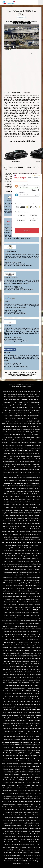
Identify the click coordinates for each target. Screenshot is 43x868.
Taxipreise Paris (8, 497)
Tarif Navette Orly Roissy (17, 648)
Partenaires (16, 863)
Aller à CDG (27, 459)
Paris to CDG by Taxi (12, 653)
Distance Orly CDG (25, 472)
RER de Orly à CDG (10, 464)
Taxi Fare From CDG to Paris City (25, 588)
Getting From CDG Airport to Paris (22, 855)
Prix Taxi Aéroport (27, 602)
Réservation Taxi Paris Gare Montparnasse (17, 739)
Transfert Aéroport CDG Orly (12, 810)
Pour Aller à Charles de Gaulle (22, 440)
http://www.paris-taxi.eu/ (20, 367)
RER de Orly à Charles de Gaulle (30, 408)
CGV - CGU (16, 387)
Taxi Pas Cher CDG (16, 780)
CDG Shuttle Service (18, 680)
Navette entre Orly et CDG (32, 586)
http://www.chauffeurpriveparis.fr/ (23, 290)
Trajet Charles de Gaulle (15, 459)
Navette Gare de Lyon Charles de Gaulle (27, 537)
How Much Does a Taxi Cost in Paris (16, 518)
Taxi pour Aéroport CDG (15, 793)
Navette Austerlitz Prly (25, 607)
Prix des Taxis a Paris (23, 731)
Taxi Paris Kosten (28, 505)
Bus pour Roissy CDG (25, 567)
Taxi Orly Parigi (35, 691)
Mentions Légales (26, 387)
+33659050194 (17, 310)
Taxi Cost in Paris (22, 642)
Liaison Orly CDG (23, 618)
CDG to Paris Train (17, 424)
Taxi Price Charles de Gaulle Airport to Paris (18, 556)
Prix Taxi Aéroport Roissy (11, 831)
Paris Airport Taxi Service (18, 807)
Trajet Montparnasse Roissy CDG (29, 461)
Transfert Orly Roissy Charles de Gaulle (28, 734)
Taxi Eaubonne (35, 661)
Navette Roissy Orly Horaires (30, 591)
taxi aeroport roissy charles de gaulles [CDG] (16, 391)
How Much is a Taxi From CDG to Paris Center (22, 847)
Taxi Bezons (35, 731)
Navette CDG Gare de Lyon (23, 526)
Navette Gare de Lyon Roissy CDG (29, 737)
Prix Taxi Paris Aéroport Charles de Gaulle (26, 623)
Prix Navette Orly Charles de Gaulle (27, 667)
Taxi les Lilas (26, 559)
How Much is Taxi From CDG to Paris (19, 532)
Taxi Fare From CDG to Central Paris (14, 577)
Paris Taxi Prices (14, 542)
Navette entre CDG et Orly (26, 645)
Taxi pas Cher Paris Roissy (21, 801)
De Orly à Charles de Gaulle (16, 456)
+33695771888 (17, 363)
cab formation (25, 863)
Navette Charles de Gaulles (30, 480)
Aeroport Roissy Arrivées (26, 467)
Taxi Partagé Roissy (10, 772)
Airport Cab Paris (14, 774)
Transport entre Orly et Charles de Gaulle (16, 669)
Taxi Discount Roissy (34, 807)
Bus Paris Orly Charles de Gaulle (28, 418)
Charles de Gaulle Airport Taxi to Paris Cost (23, 672)
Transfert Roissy (35, 801)
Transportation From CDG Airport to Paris (16, 836)
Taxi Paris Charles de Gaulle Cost (27, 621)
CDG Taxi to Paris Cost (23, 596)
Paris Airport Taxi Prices (10, 729)
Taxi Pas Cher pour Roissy (31, 780)
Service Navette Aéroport (14, 583)
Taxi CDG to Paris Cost (21, 594)
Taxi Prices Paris (8, 594)
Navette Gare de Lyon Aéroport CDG (15, 631)
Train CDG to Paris (31, 405)
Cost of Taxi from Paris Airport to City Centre (17, 626)
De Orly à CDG (11, 621)
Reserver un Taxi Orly (11, 812)
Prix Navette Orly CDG (23, 561)
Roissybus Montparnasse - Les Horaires (22, 397)
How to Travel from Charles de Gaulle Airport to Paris (19, 410)
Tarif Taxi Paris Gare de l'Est (16, 712)
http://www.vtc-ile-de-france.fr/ (22, 266)
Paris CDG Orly (27, 432)
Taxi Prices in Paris (15, 602)
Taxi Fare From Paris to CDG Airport (16, 696)
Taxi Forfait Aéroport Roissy (22, 664)
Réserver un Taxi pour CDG (31, 793)
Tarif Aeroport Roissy (16, 586)
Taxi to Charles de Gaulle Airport (13, 756)
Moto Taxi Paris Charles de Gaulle (30, 828)
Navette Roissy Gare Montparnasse (28, 575)
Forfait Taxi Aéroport (9, 596)
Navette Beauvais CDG (11, 540)
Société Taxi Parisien (9, 650)
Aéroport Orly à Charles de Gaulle (14, 421)
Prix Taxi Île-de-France (27, 653)
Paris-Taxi (7, 352)
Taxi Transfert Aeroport (32, 723)
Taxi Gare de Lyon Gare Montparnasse (22, 677)
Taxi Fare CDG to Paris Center (31, 553)
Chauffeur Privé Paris (11, 277)
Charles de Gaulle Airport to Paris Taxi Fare (21, 502)
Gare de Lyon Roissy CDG (12, 483)
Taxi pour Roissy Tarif (25, 783)
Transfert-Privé (9, 224)
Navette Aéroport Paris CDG (20, 691)
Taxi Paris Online (22, 772)
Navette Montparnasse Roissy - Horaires (23, 426)
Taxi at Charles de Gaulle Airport (30, 629)
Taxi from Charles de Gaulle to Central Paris (17, 451)
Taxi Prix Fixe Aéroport (27, 675)
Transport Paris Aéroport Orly (12, 693)
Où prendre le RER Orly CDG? (21, 402)
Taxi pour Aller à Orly (15, 826)
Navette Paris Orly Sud (33, 648)
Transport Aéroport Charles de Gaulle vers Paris (18, 634)
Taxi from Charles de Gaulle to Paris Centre (24, 488)
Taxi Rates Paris (28, 521)
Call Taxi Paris (15, 675)
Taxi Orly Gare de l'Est (10, 737)
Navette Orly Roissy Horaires (20, 513)
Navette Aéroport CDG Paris (31, 693)
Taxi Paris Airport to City (20, 704)
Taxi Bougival (13, 645)
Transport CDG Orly (9, 734)
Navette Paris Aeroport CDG (21, 718)
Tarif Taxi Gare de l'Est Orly (25, 777)
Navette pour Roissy (26, 742)
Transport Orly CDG (16, 753)
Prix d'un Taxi (16, 553)
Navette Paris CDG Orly (15, 580)
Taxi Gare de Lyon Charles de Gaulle (19, 702)
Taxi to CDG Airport (16, 745)
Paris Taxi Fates (35, 513)
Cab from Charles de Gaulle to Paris (22, 604)
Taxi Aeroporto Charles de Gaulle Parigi (26, 861)
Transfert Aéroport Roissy (28, 774)
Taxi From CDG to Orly (16, 823)
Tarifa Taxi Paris (8, 537)
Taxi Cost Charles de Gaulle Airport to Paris (26, 534)
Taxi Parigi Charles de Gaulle (30, 810)
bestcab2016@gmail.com (16, 312)
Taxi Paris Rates (34, 594)
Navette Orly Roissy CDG (31, 753)
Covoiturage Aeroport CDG (16, 723)
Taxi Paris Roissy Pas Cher (27, 815)
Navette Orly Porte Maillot (28, 478)
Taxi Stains (31, 637)
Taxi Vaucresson (21, 720)
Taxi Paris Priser (20, 599)
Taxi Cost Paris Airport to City (23, 507)
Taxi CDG (34, 664)
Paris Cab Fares (13, 467)
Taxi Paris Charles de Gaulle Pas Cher (18, 766)
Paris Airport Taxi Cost (30, 564)
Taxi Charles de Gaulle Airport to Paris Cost (16, 804)
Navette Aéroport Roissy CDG (20, 661)
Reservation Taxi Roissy (10, 815)
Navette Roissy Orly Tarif (11, 726)
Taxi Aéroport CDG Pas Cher (25, 761)
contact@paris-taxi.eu (15, 365)
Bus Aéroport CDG (15, 480)
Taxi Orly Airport (28, 745)
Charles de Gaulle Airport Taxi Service (20, 658)
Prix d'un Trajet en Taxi (27, 542)
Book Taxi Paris (33, 696)
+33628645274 (17, 286)
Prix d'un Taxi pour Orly (33, 747)
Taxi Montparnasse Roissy (27, 758)
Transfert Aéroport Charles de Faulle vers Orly (17, 699)
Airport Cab (8, 325)
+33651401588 (17, 338)
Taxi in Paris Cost (8, 588)
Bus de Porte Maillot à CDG (28, 413)
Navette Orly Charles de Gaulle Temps (25, 572)
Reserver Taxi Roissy (30, 756)
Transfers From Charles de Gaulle (19, 615)
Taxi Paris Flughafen (19, 710)
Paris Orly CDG (13, 472)
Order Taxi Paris (7, 664)
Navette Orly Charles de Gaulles (29, 494)
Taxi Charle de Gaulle (18, 747)
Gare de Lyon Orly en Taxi (22, 799)
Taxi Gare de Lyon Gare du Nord (29, 726)
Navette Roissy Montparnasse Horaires (22, 470)
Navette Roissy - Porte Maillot (12, 437)
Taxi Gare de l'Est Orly (10, 783)
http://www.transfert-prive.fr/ (21, 238)
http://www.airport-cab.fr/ (20, 341)
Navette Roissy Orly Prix (32, 834)
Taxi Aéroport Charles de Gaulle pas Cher (21, 788)
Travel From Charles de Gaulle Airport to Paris (18, 842)
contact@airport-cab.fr (15, 339)
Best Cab (7, 301)
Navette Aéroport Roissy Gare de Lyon (21, 685)
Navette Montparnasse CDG (28, 540)
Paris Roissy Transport (32, 515)
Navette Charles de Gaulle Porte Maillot (24, 443)
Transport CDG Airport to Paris (30, 839)
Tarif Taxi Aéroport (33, 631)
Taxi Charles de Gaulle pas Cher (16, 764)
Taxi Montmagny (23, 729)
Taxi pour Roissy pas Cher (14, 785)
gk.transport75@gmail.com (16, 288)
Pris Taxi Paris (16, 591)
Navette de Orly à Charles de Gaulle (14, 796)
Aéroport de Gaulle (21, 416)
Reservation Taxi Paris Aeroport (28, 812)
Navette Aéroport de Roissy (21, 683)
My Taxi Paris (17, 505)
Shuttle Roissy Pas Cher (16, 834)
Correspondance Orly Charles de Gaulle (16, 491)
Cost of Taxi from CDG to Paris (18, 486)
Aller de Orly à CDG (28, 437)
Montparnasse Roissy (21, 475)
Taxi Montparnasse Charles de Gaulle (15, 750)
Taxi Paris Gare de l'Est (32, 769)
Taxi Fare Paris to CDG (16, 640)
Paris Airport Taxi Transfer (24, 650)
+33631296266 (17, 262)
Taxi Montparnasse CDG (26, 715)
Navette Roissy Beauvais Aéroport (14, 515)
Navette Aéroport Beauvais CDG (26, 610)
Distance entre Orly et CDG (25, 429)
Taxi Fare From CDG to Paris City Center (26, 448)
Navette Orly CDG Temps (22, 497)
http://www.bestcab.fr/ (20, 314)
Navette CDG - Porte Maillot (29, 434)
